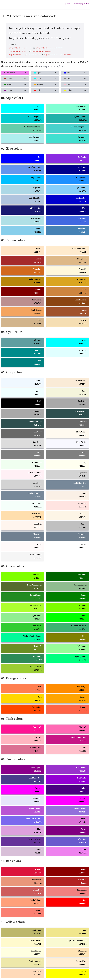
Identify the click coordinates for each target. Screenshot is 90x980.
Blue (75, 73)
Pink (75, 85)
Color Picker (15, 73)
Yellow (75, 90)
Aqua (45, 73)
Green (15, 85)
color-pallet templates (52, 67)
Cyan (45, 79)
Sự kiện (67, 4)
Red (45, 90)
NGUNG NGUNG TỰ (18, 4)
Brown (15, 79)
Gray (75, 79)
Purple (15, 90)
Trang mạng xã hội (81, 4)
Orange (45, 85)
